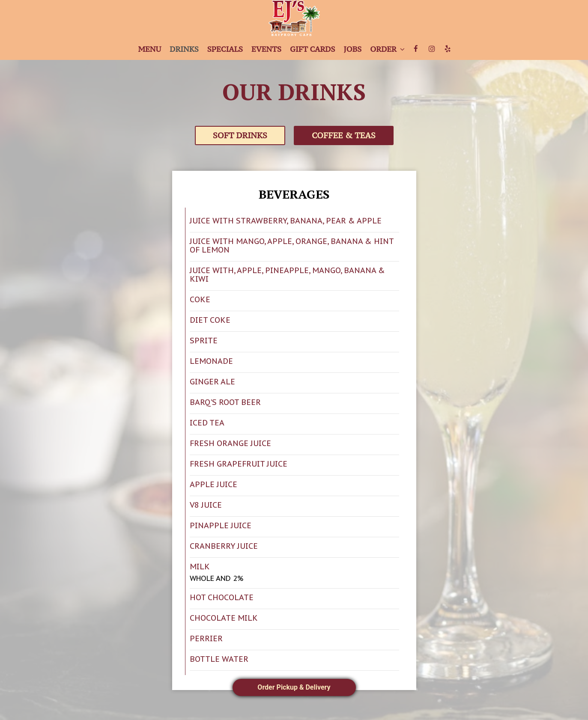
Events (266, 49)
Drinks (184, 49)
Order (387, 49)
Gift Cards (312, 49)
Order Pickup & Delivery (294, 687)
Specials (225, 49)
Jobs (352, 49)
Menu (149, 49)
